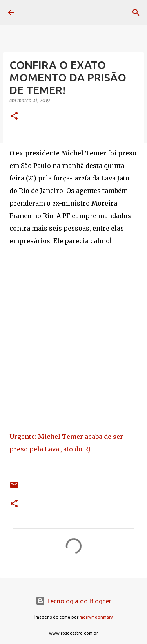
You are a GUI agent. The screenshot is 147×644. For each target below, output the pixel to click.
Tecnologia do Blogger (73, 601)
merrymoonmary (96, 617)
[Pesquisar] (136, 13)
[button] (14, 116)
